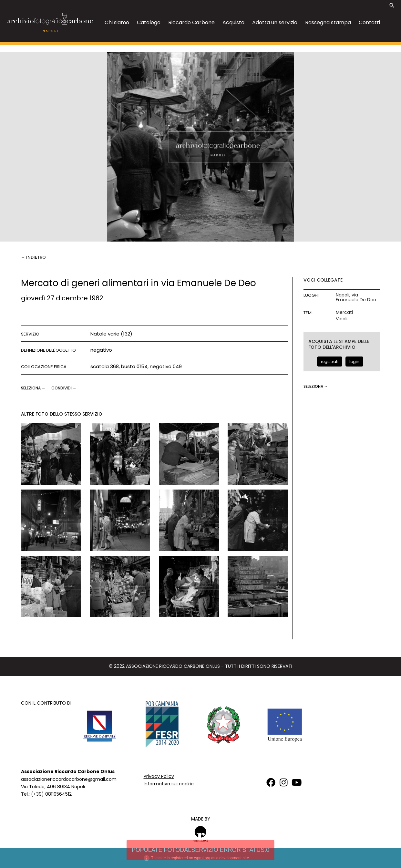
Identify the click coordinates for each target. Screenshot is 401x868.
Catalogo (149, 22)
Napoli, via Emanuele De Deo (356, 297)
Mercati (344, 312)
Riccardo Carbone (191, 22)
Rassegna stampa (328, 22)
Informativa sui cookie (169, 784)
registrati (330, 362)
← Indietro (33, 257)
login (354, 362)
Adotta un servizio (275, 22)
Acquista (233, 22)
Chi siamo (117, 22)
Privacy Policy (159, 776)
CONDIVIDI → (64, 388)
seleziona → (34, 388)
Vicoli (342, 319)
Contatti (369, 22)
